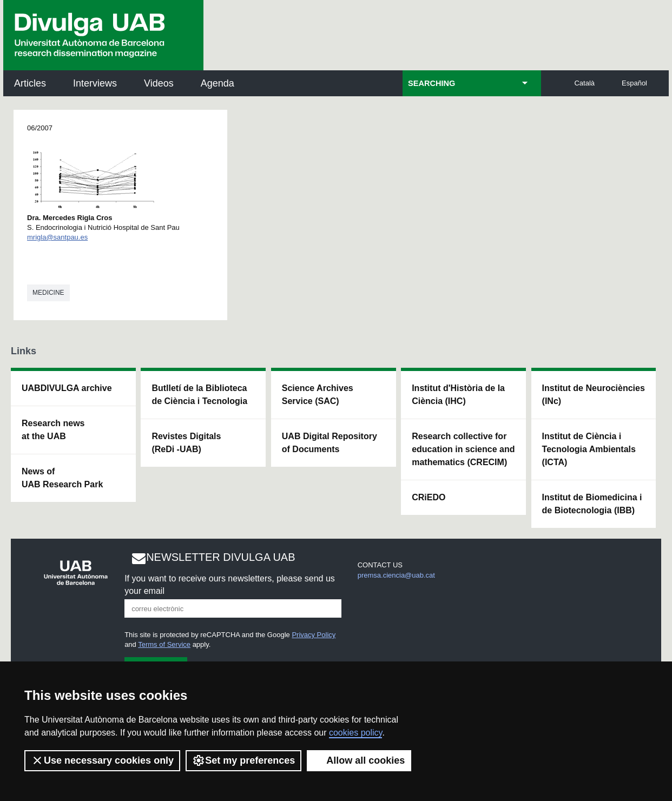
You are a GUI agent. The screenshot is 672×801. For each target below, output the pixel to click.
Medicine (48, 293)
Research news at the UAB (53, 430)
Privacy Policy (314, 635)
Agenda (218, 83)
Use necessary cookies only (102, 760)
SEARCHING (431, 83)
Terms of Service (164, 644)
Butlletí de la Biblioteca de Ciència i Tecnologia (199, 395)
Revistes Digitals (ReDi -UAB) (186, 443)
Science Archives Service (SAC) (318, 395)
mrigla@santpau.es (57, 237)
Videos (159, 83)
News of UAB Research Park (62, 478)
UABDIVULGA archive (67, 388)
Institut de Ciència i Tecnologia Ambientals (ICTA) (589, 449)
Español (634, 83)
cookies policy (355, 733)
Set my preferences (243, 760)
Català (584, 83)
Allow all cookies (359, 760)
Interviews (95, 83)
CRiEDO (429, 497)
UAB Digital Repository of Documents (330, 443)
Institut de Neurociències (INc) (594, 395)
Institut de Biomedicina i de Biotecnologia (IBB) (592, 504)
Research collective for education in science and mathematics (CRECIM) (463, 449)
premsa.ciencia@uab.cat (396, 575)
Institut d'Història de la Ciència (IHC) (458, 395)
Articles (30, 83)
